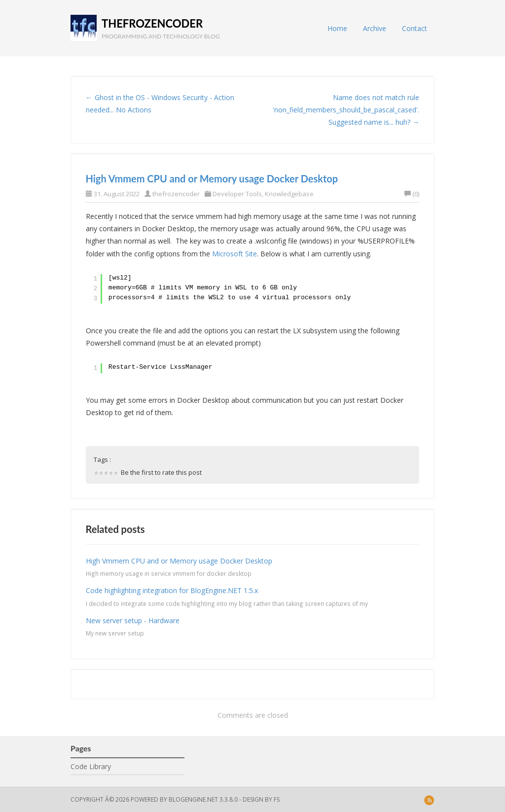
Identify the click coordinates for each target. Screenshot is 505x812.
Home (337, 28)
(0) (412, 194)
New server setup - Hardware (133, 620)
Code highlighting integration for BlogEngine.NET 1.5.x (172, 590)
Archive (375, 28)
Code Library (91, 766)
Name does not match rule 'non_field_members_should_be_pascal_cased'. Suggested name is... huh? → (346, 110)
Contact (415, 28)
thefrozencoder (152, 23)
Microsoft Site (234, 254)
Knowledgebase (289, 194)
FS (277, 799)
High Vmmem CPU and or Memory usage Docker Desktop (212, 178)
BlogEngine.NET (193, 799)
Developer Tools (237, 194)
